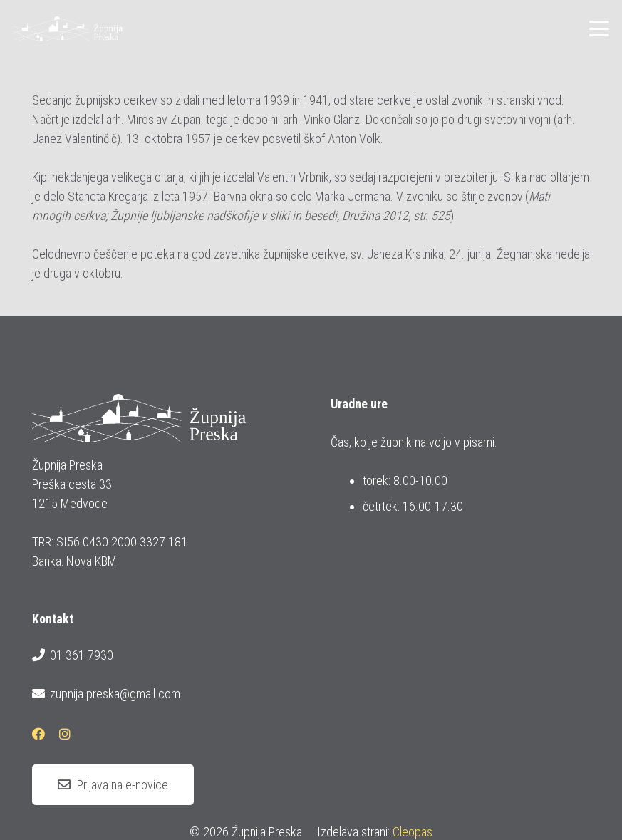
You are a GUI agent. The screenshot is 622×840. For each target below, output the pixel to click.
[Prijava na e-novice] (113, 785)
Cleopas (413, 832)
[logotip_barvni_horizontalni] (68, 29)
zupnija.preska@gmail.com (106, 694)
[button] (600, 28)
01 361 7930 (73, 655)
